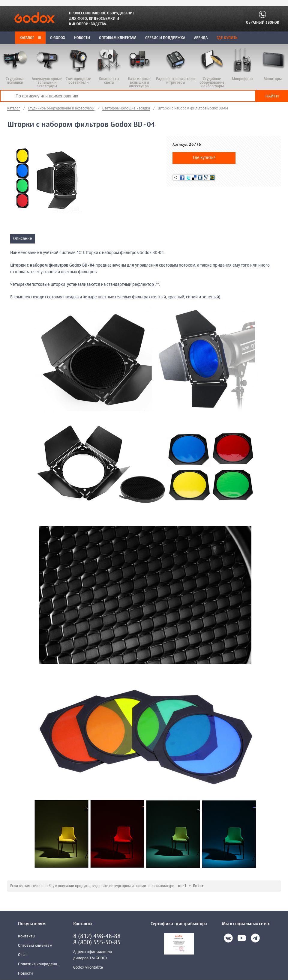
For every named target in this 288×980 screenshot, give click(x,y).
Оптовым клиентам (35, 946)
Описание (23, 239)
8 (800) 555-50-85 (97, 943)
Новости (25, 974)
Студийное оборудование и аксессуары (61, 109)
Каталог (30, 38)
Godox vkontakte (88, 968)
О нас (23, 955)
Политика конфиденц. (38, 965)
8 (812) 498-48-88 (97, 937)
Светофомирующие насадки (126, 109)
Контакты (27, 937)
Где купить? (204, 158)
